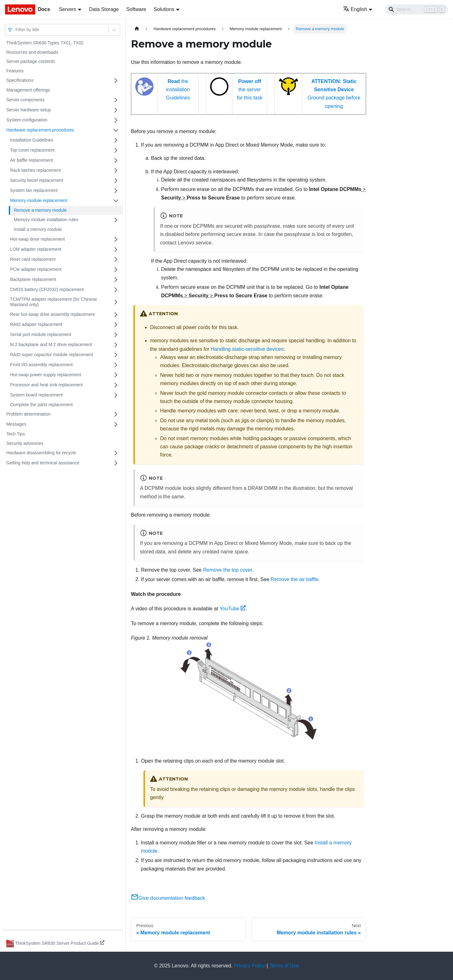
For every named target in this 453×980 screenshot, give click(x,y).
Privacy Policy (250, 966)
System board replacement (36, 395)
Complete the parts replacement (41, 405)
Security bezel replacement (37, 180)
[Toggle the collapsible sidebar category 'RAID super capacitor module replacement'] (116, 355)
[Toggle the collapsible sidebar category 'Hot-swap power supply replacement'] (116, 375)
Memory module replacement (39, 200)
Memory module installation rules (46, 220)
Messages (16, 424)
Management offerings (28, 90)
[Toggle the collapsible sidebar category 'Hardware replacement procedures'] (116, 130)
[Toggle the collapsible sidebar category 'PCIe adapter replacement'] (116, 270)
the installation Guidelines (178, 90)
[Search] (417, 9)
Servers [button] (67, 9)
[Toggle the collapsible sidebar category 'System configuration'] (116, 120)
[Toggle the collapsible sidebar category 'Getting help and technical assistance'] (116, 463)
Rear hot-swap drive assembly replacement (52, 314)
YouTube (233, 609)
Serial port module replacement (41, 334)
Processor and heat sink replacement (46, 385)
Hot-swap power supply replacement (46, 375)
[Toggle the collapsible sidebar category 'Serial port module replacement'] (116, 335)
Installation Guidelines (32, 140)
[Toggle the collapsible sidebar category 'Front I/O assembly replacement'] (116, 365)
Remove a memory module (40, 210)
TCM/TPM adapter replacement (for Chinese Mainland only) (53, 302)
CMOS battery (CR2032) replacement (47, 289)
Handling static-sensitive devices (247, 349)
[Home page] (137, 29)
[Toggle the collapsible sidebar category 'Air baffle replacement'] (116, 160)
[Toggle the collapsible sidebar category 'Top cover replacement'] (116, 150)
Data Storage (104, 9)
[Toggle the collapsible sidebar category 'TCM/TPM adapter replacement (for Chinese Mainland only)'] (116, 302)
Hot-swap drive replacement (37, 239)
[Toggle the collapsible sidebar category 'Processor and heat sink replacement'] (116, 385)
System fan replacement (34, 190)
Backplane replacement (33, 279)
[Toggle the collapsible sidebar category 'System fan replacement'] (116, 191)
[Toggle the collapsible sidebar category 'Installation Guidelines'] (116, 140)
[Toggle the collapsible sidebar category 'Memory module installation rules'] (116, 220)
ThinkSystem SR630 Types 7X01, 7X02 (45, 43)
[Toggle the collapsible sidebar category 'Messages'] (116, 424)
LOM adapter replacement (36, 249)
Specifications (20, 80)
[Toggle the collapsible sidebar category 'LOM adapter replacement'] (116, 249)
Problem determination (28, 414)
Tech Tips (16, 434)
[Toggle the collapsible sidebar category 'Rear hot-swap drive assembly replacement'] (116, 315)
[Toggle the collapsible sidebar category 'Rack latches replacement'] (116, 171)
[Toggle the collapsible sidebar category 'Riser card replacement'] (116, 260)
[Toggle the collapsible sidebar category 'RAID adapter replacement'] (116, 325)
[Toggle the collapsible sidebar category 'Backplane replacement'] (116, 280)
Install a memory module (38, 229)
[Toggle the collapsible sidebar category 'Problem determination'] (116, 414)
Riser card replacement (33, 259)
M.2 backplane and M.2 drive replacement (51, 344)
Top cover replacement (32, 150)
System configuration (27, 120)
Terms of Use (284, 966)
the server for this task (250, 90)
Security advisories (25, 443)
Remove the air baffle (294, 579)
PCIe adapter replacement (36, 269)
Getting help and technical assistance (43, 463)
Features (15, 71)
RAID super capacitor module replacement (52, 355)
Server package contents (31, 61)
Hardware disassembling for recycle (41, 453)
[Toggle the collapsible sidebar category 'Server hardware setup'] (116, 110)
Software (136, 9)
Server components (25, 100)
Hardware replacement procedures (40, 130)
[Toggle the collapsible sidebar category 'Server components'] (116, 100)
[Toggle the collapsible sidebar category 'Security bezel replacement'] (116, 181)
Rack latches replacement (35, 170)
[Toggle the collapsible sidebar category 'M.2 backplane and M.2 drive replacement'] (116, 345)
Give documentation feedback (168, 898)
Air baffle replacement (31, 160)
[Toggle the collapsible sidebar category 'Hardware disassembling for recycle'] (116, 453)
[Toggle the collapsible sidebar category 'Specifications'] (116, 81)
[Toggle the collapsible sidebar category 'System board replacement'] (116, 395)
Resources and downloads (32, 52)
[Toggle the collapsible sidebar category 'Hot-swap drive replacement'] (116, 239)
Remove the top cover (227, 570)
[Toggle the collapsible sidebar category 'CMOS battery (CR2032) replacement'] (116, 290)
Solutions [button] (164, 9)
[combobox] (16, 30)
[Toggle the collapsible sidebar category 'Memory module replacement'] (116, 201)
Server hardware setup (29, 110)
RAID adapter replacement (36, 324)
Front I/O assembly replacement (41, 365)
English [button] (355, 9)
